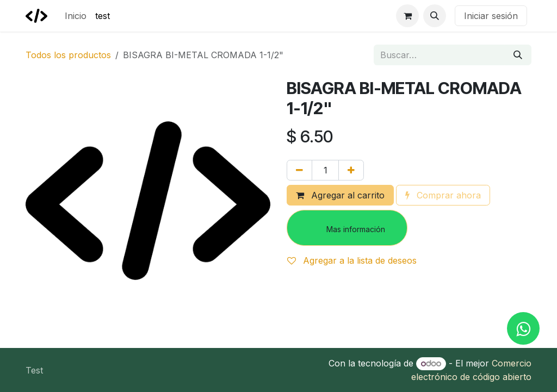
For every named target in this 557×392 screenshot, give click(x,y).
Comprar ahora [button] (443, 195)
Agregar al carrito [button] (340, 195)
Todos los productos (68, 55)
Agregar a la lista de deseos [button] (352, 260)
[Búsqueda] (518, 55)
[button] (435, 16)
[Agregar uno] (351, 170)
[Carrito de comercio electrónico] (407, 16)
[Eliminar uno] (299, 170)
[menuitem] (76, 16)
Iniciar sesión (491, 16)
